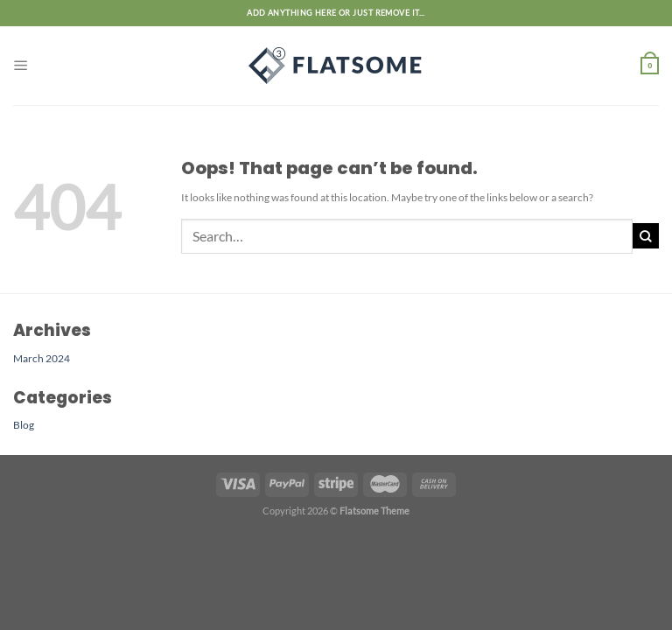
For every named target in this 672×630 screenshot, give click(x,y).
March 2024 (42, 358)
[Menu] (21, 65)
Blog (24, 424)
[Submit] (646, 236)
